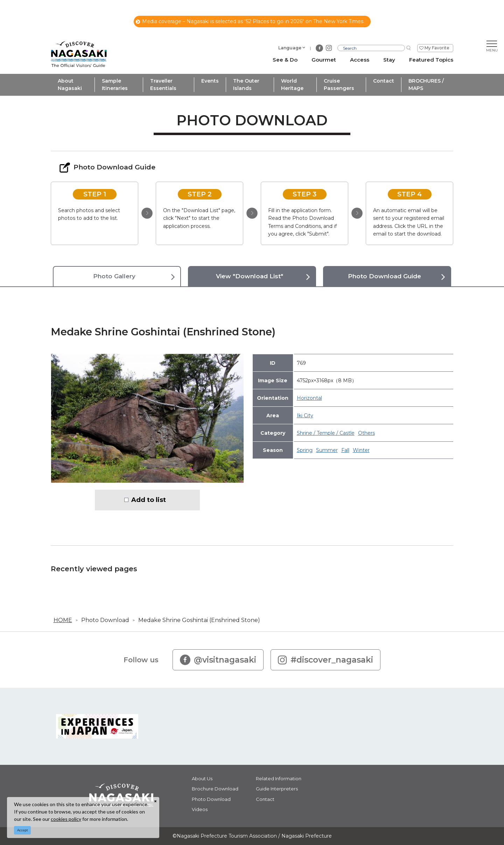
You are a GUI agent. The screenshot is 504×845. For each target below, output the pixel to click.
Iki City (305, 415)
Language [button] (290, 48)
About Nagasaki (70, 85)
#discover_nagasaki (325, 660)
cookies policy (66, 819)
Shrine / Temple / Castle (326, 433)
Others (366, 433)
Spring (305, 450)
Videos (200, 809)
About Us (202, 778)
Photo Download (105, 620)
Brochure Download (215, 789)
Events (210, 81)
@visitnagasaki (218, 660)
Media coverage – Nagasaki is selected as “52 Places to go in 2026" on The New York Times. (250, 21)
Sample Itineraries (115, 85)
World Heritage (292, 85)
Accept (23, 830)
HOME (63, 620)
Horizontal (309, 398)
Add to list (149, 500)
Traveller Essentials (163, 85)
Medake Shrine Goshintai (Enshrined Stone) (199, 620)
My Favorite (437, 48)
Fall (345, 450)
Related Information (279, 778)
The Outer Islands (246, 85)
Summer (327, 450)
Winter (361, 450)
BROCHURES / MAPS (426, 85)
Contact (384, 81)
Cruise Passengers (339, 85)
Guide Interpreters (277, 789)
